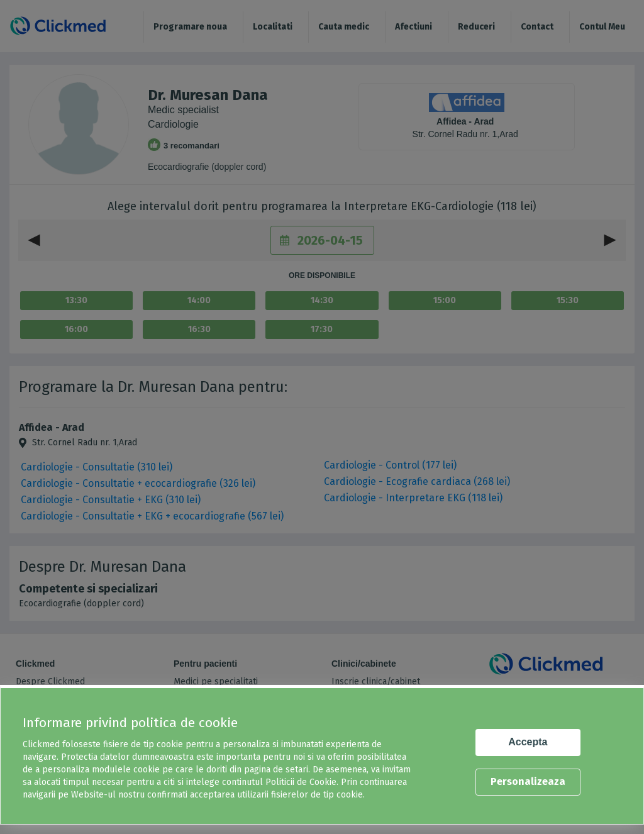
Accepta (528, 742)
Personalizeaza (528, 781)
